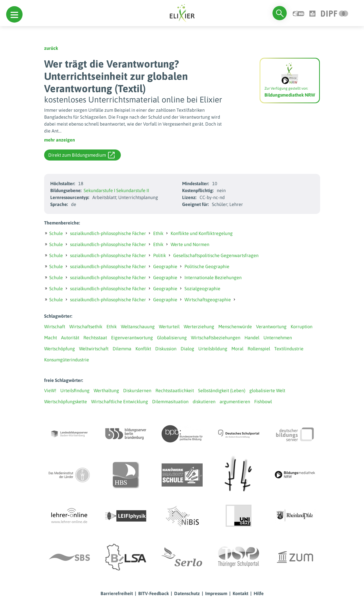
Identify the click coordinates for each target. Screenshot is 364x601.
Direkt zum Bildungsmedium (81, 155)
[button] (14, 14)
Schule (56, 233)
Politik (160, 255)
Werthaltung (106, 391)
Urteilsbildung (213, 349)
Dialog (187, 349)
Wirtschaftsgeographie (208, 300)
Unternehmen (278, 338)
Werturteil (169, 327)
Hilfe (259, 593)
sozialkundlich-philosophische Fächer (108, 233)
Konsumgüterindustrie (67, 360)
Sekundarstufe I (99, 190)
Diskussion (166, 349)
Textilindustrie (289, 349)
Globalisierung (172, 338)
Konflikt (143, 349)
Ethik (158, 233)
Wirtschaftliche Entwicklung (120, 402)
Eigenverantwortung (132, 338)
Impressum (216, 593)
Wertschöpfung (60, 349)
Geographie (165, 266)
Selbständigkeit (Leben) (222, 391)
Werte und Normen (190, 244)
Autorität (70, 338)
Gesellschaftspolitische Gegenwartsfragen (216, 255)
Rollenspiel (259, 349)
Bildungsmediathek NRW (290, 95)
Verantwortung (271, 327)
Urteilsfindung (75, 391)
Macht (51, 338)
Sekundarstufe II (133, 190)
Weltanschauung (138, 327)
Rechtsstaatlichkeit (175, 391)
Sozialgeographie (202, 289)
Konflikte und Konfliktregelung (202, 233)
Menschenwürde (235, 327)
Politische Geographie (207, 266)
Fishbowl (263, 402)
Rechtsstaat (95, 338)
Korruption (302, 327)
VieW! (50, 391)
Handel (252, 338)
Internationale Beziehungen (213, 278)
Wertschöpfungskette (66, 402)
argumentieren (235, 402)
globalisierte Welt (267, 391)
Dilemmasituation (170, 402)
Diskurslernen (137, 391)
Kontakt (240, 593)
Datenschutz (187, 593)
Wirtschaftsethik (86, 327)
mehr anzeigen (60, 140)
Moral (237, 349)
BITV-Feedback (154, 593)
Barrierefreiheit (117, 593)
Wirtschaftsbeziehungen (216, 338)
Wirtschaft (55, 327)
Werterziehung (199, 327)
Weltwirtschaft (94, 349)
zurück (51, 48)
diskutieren (204, 402)
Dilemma (122, 349)
